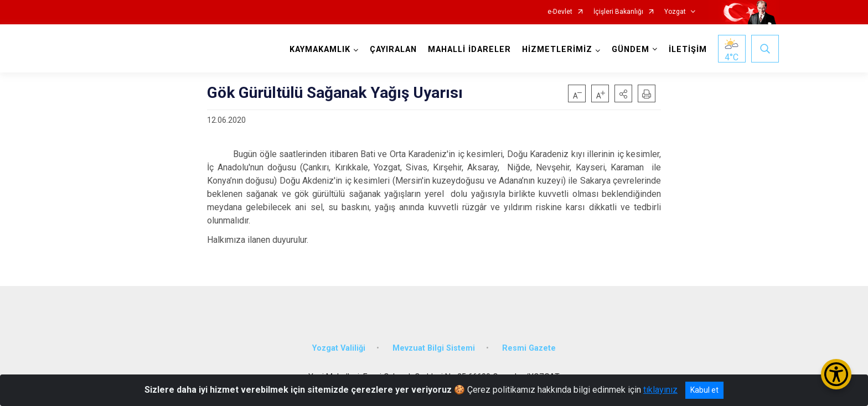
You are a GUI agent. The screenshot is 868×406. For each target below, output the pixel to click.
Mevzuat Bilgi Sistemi (434, 348)
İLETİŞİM (688, 50)
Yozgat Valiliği (339, 348)
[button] (623, 93)
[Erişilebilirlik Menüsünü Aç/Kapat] (836, 374)
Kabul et (704, 390)
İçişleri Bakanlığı (618, 12)
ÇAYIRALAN (393, 50)
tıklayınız (660, 390)
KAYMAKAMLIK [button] (320, 50)
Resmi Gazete (529, 348)
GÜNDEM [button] (631, 50)
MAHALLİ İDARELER (469, 50)
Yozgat (675, 12)
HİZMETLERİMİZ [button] (557, 50)
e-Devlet (560, 12)
